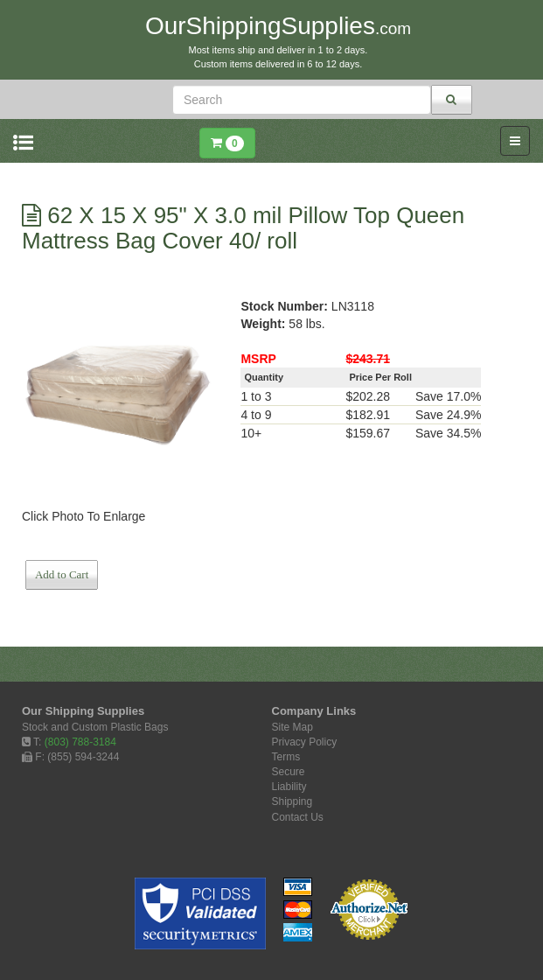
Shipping (292, 801)
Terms (286, 757)
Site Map (292, 727)
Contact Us (298, 817)
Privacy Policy (305, 742)
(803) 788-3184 (80, 742)
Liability (289, 787)
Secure (289, 772)
